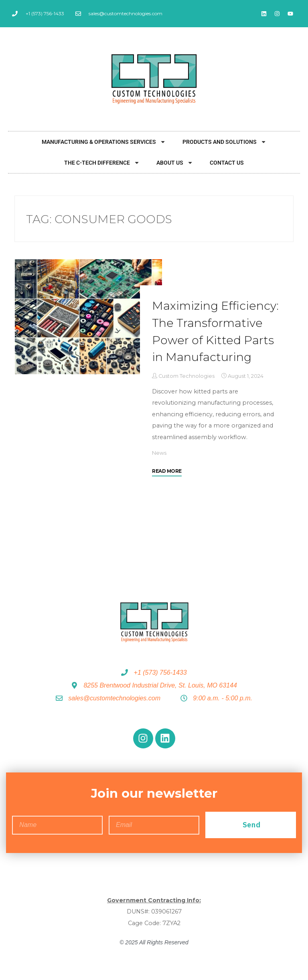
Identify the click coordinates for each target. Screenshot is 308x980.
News (159, 453)
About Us (175, 163)
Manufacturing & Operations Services (104, 142)
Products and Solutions (224, 142)
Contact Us (227, 163)
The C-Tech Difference (102, 163)
